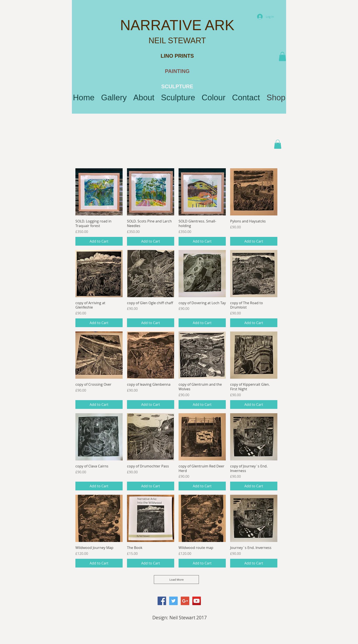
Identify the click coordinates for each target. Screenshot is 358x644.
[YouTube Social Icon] (197, 601)
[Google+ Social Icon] (185, 601)
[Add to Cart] (99, 241)
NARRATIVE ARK (177, 25)
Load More (176, 580)
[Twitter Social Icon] (173, 601)
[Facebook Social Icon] (162, 601)
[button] (282, 57)
